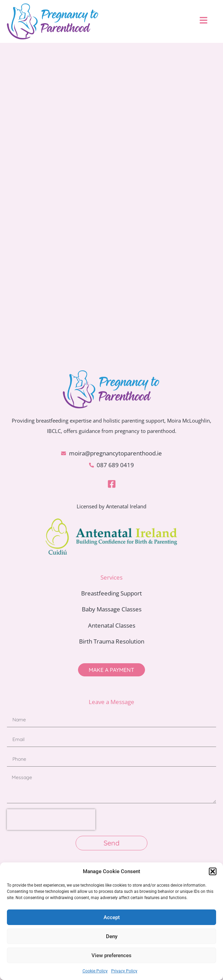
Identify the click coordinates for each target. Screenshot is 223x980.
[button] (213, 871)
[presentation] (51, 820)
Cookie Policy (95, 971)
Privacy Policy (124, 971)
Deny (112, 936)
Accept (112, 917)
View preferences (111, 955)
